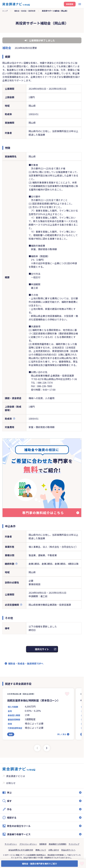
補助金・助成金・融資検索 (25, 11)
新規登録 (70, 4)
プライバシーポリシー (28, 844)
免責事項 (43, 844)
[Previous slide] (37, 748)
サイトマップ (74, 844)
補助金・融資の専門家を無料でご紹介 (39, 864)
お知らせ (11, 783)
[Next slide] (47, 748)
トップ (5, 11)
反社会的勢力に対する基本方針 (21, 850)
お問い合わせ (54, 850)
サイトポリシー (11, 844)
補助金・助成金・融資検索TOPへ (26, 663)
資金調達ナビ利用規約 (58, 844)
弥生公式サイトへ (68, 850)
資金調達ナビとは (16, 776)
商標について (41, 850)
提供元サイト (42, 649)
